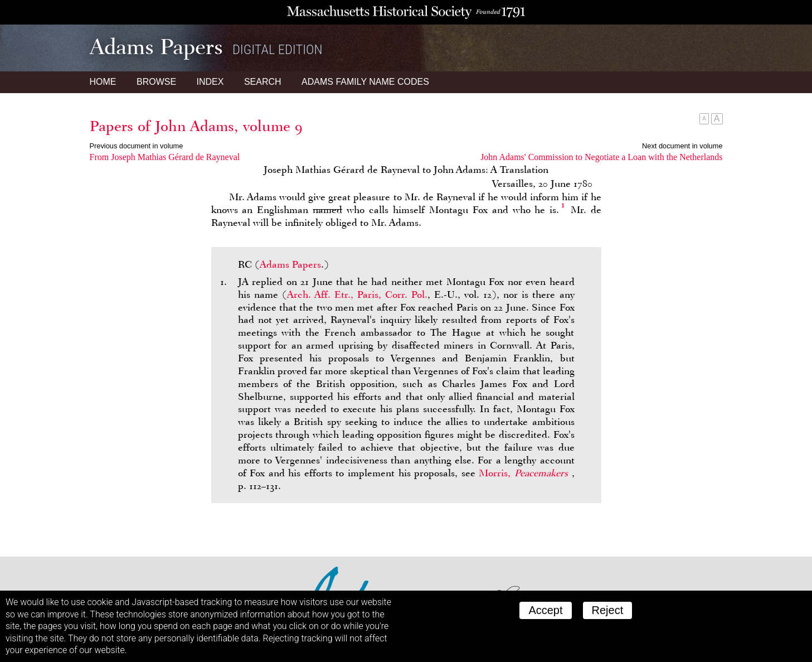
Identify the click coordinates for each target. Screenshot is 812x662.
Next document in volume (682, 146)
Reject (608, 610)
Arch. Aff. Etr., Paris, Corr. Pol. (357, 294)
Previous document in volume (137, 146)
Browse (156, 82)
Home (103, 82)
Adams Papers (290, 264)
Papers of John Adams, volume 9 (196, 126)
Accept (545, 610)
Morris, (525, 473)
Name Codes (365, 82)
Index (210, 82)
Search (263, 82)
